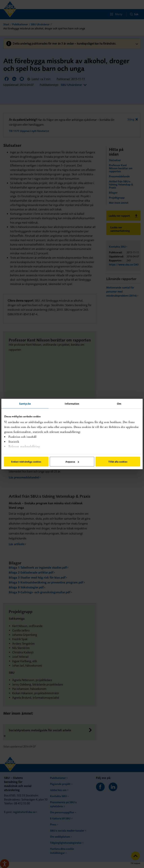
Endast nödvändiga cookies (26, 462)
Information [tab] (72, 404)
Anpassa (72, 462)
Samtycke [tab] (25, 404)
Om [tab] (119, 404)
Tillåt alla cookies (118, 462)
